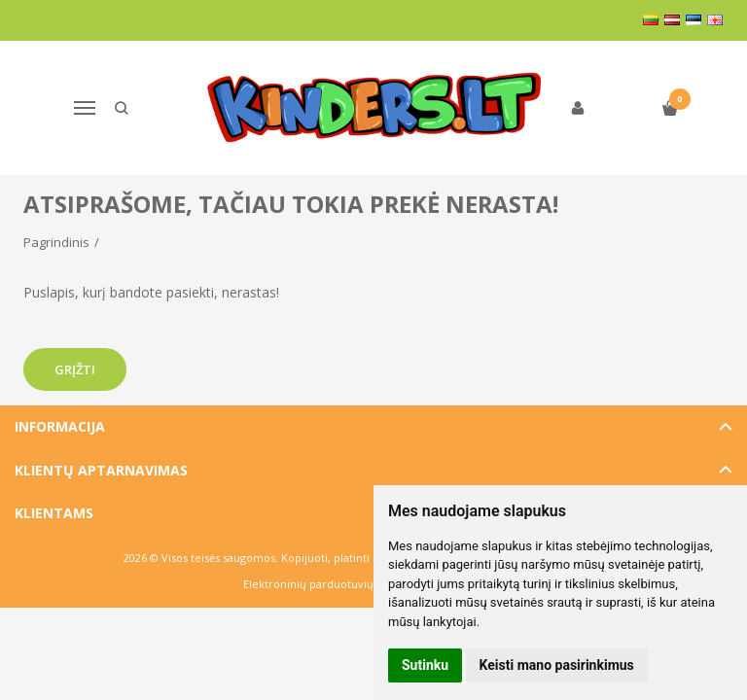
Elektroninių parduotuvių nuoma (328, 584)
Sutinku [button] (425, 665)
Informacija (60, 426)
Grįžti (75, 369)
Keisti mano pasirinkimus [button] (557, 665)
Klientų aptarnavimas (101, 470)
